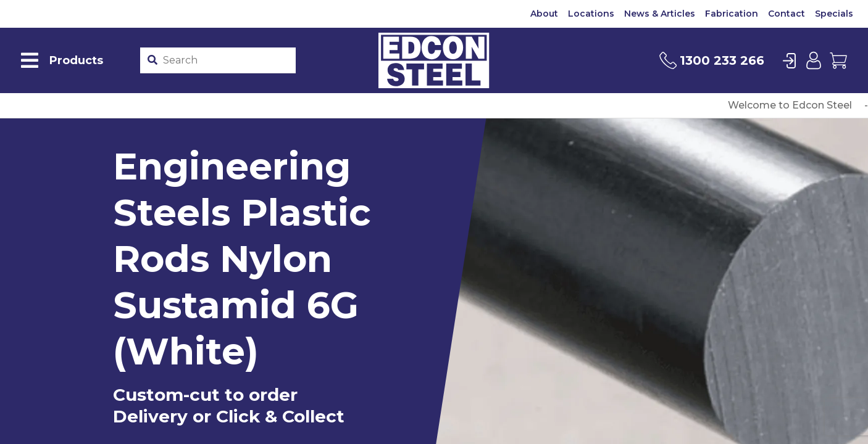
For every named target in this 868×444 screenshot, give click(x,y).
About (544, 14)
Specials (834, 14)
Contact (787, 14)
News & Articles (660, 14)
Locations (591, 14)
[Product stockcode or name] (227, 60)
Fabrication (732, 14)
